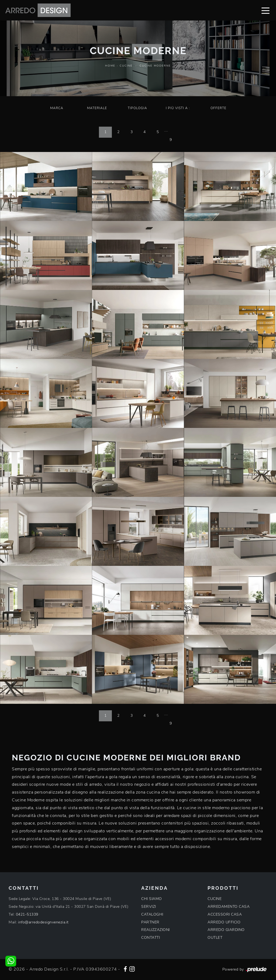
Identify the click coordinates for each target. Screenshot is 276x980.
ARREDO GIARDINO (226, 930)
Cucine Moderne (155, 66)
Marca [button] (57, 108)
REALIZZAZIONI (156, 930)
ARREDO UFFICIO (224, 922)
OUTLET (215, 938)
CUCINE (215, 899)
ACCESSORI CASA (225, 914)
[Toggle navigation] (265, 10)
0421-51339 (27, 914)
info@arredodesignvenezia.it (43, 922)
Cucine (126, 66)
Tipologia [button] (137, 108)
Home (110, 66)
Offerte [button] (218, 108)
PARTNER (150, 922)
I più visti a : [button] (178, 108)
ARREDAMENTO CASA (229, 907)
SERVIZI (149, 907)
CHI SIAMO (152, 899)
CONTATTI (151, 938)
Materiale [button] (97, 108)
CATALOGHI (152, 914)
